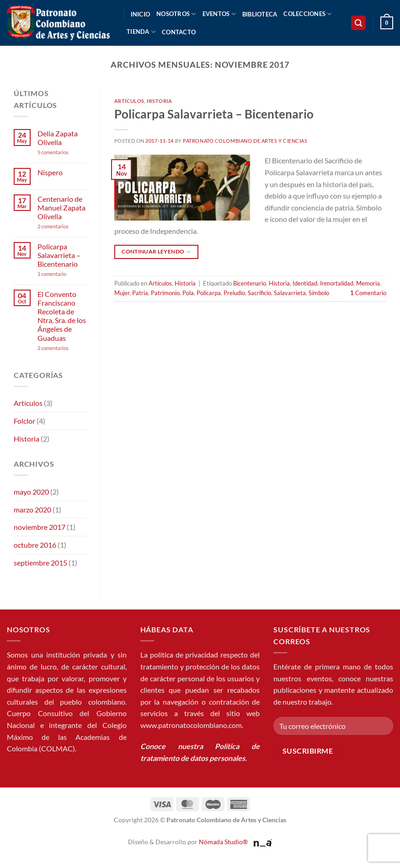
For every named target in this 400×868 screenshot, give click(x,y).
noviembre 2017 (40, 527)
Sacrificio (259, 293)
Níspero (50, 172)
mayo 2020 (31, 492)
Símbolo (319, 293)
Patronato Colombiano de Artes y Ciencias (245, 141)
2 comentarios (62, 226)
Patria (140, 293)
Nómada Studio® (223, 842)
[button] (358, 23)
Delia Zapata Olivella (58, 138)
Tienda (141, 32)
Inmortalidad (337, 283)
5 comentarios (62, 152)
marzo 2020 (32, 509)
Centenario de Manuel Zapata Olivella (61, 208)
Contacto (179, 32)
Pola (188, 293)
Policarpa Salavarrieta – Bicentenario (59, 255)
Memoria (368, 283)
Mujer (122, 293)
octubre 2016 (35, 545)
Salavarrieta (290, 293)
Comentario (368, 293)
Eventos (219, 14)
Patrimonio (165, 293)
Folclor (24, 421)
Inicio (141, 14)
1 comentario (62, 274)
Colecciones (307, 14)
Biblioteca (260, 14)
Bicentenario (250, 283)
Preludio (234, 293)
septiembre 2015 (40, 563)
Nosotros (176, 14)
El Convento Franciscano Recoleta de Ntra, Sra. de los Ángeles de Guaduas (62, 316)
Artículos (28, 403)
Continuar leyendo (156, 251)
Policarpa (209, 293)
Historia (27, 439)
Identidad (305, 283)
